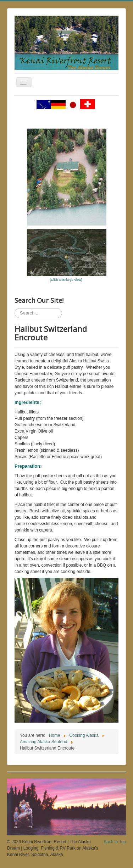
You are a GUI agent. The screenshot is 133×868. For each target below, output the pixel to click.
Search (15, 308)
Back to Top (115, 842)
